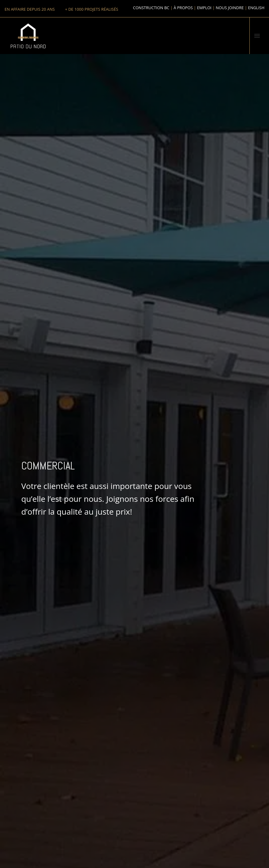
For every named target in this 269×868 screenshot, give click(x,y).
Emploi (204, 8)
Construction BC (151, 8)
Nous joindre (230, 8)
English (256, 8)
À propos (183, 8)
